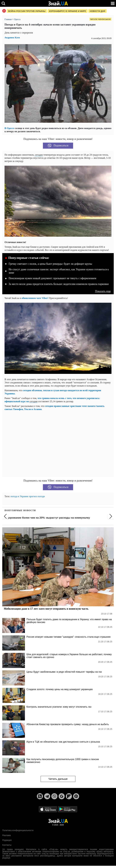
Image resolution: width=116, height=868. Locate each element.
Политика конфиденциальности (18, 830)
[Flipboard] (69, 796)
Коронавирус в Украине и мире (68, 11)
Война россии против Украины (27, 11)
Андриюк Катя (12, 38)
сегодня (39, 155)
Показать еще (103, 291)
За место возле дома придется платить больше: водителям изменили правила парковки (59, 284)
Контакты (7, 845)
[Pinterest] (76, 796)
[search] (3, 3)
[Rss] (40, 796)
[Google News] (62, 796)
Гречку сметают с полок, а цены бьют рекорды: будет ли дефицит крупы (50, 264)
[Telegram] (47, 796)
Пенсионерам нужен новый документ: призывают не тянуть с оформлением (52, 278)
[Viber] (54, 796)
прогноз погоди (37, 496)
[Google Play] (68, 809)
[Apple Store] (48, 809)
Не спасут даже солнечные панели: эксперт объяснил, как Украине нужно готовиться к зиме (59, 271)
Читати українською (100, 19)
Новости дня (97, 11)
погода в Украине (19, 496)
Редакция (7, 840)
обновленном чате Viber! (35, 298)
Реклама (6, 835)
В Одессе (9, 128)
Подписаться (58, 146)
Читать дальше (58, 779)
